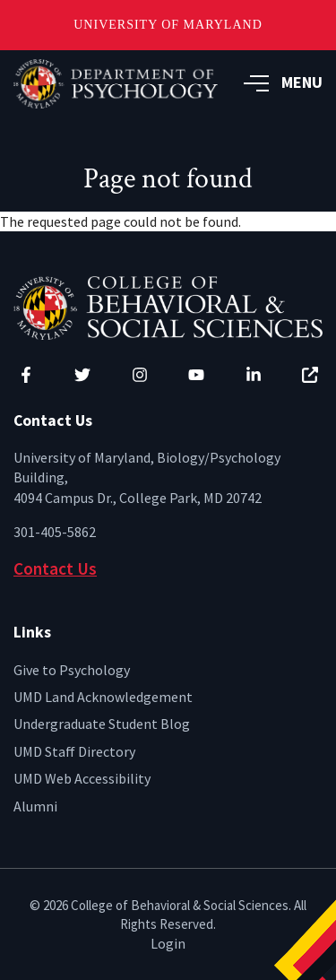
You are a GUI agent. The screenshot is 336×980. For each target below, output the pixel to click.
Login (168, 943)
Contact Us (55, 568)
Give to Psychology (72, 670)
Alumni (35, 806)
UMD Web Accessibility (82, 778)
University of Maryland (168, 25)
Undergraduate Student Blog (102, 724)
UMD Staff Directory (74, 751)
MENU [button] (283, 82)
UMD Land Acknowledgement (103, 697)
